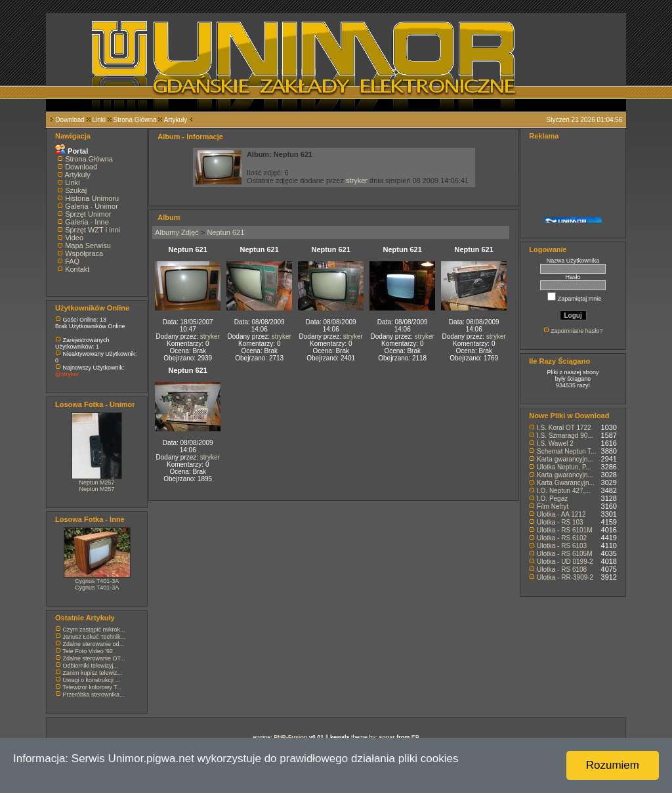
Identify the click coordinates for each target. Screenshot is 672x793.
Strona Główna (135, 120)
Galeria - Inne (87, 222)
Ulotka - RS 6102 (562, 538)
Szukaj (76, 190)
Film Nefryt (553, 506)
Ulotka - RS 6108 (562, 569)
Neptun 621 (225, 232)
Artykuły (176, 120)
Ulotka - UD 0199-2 (565, 562)
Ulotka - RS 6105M (564, 554)
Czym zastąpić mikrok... (94, 630)
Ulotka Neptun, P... (564, 467)
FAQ (72, 261)
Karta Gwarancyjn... (566, 483)
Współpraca (84, 253)
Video (74, 238)
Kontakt (77, 269)
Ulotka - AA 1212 (561, 514)
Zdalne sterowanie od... (94, 644)
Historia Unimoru (92, 198)
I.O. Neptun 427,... (564, 491)
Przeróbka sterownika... (94, 695)
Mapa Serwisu (88, 246)
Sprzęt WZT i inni (93, 230)
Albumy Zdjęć (177, 232)
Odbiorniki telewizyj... (91, 666)
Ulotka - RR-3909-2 (565, 577)
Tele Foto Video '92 (88, 651)
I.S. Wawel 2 (555, 443)
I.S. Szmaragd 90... (565, 436)
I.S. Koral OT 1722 (564, 428)
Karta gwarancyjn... (565, 459)
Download (70, 120)
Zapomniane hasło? (577, 331)
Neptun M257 (97, 482)
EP (415, 737)
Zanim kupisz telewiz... (93, 673)
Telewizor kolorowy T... (92, 687)
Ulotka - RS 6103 (562, 546)
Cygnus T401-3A (97, 581)
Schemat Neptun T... (566, 451)
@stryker (67, 374)
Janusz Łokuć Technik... (94, 637)
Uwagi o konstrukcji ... (92, 680)
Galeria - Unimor (92, 206)
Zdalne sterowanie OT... (94, 658)
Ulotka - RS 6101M (564, 530)
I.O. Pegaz (552, 499)
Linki (99, 120)
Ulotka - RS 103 (560, 522)
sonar (387, 737)
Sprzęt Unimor (88, 214)
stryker (357, 181)
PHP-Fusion (290, 737)
